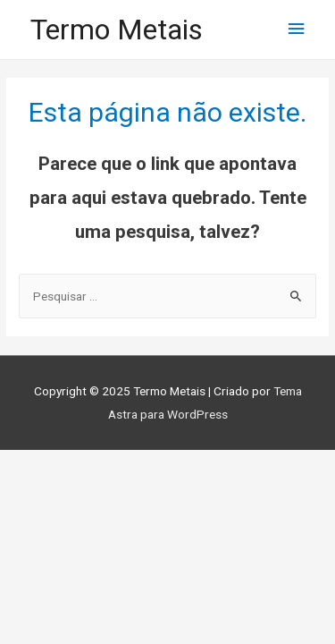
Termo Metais (117, 30)
